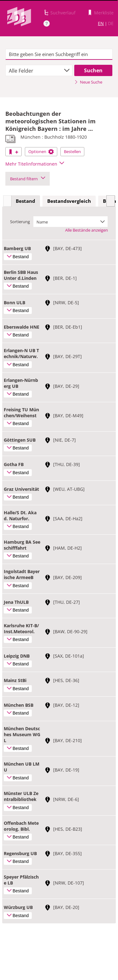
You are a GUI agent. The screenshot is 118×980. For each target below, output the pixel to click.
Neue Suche (88, 82)
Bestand (25, 201)
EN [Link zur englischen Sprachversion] (101, 23)
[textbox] (59, 54)
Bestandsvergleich (69, 201)
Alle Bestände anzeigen (87, 230)
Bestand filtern (28, 179)
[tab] (25, 201)
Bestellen (72, 151)
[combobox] (39, 70)
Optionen (41, 151)
